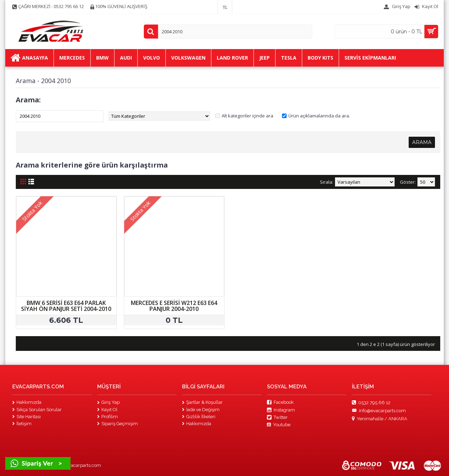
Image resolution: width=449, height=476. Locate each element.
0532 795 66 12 (371, 403)
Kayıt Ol (107, 410)
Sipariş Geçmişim (118, 424)
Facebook (280, 402)
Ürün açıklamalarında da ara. (319, 116)
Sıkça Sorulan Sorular (37, 410)
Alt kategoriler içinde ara (247, 116)
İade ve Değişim (201, 410)
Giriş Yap (108, 402)
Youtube (279, 425)
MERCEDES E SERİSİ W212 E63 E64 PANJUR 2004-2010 (174, 306)
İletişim (22, 424)
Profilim (108, 417)
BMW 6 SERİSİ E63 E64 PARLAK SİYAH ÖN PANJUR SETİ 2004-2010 (66, 306)
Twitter (277, 417)
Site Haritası (26, 417)
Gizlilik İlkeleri (199, 417)
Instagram (281, 410)
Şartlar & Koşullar (202, 402)
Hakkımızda (27, 402)
